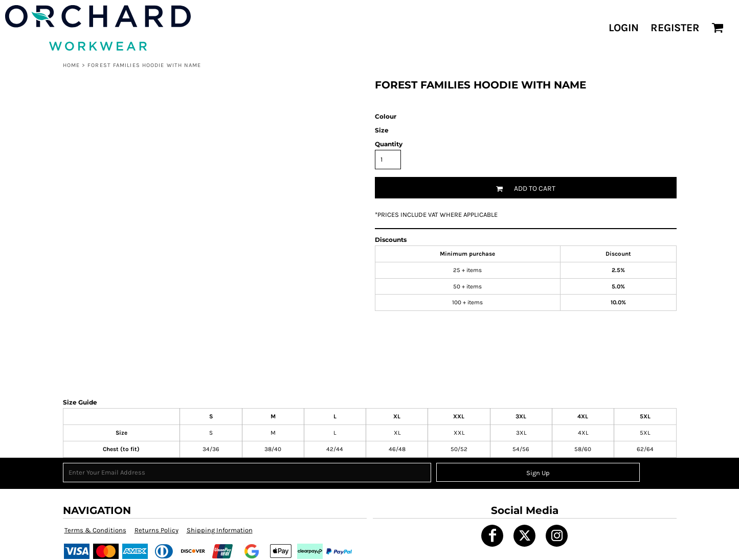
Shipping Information (220, 530)
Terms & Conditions (95, 530)
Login (624, 28)
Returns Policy (156, 530)
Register (675, 28)
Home (71, 65)
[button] (718, 28)
